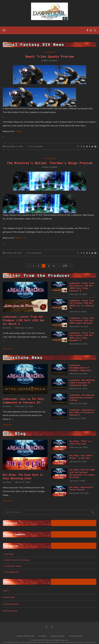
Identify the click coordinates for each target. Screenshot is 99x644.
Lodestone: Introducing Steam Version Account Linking (82, 397)
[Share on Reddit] (92, 146)
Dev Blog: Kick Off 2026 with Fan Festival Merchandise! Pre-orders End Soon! (82, 473)
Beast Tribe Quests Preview (50, 56)
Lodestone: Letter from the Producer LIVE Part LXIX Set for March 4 (24, 320)
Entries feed (9, 597)
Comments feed (11, 604)
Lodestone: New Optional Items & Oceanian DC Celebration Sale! (82, 383)
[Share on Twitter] (84, 146)
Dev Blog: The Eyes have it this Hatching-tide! (23, 476)
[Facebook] (87, 30)
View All (8, 349)
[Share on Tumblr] (90, 146)
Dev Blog (9, 554)
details (18, 131)
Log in (6, 590)
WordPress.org (10, 611)
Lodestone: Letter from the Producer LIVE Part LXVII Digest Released (82, 320)
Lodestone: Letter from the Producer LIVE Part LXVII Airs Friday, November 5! (82, 337)
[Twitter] (91, 30)
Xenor (55, 61)
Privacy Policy (58, 636)
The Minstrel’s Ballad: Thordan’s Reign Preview (50, 163)
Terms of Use (75, 636)
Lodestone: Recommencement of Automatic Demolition (80, 368)
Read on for (20, 238)
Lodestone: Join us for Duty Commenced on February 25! (23, 401)
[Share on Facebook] (81, 146)
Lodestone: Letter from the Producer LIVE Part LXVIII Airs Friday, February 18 (82, 287)
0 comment (36, 146)
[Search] (95, 30)
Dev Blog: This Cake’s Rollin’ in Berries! (81, 457)
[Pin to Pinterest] (87, 146)
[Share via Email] (95, 146)
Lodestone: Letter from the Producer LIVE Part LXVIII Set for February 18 (82, 304)
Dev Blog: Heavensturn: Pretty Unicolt (82, 488)
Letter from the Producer (17, 560)
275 (65, 266)
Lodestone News (13, 566)
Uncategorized (12, 572)
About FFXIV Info (26, 636)
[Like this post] (78, 146)
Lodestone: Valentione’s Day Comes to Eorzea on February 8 (82, 412)
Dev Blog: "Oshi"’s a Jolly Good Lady (80, 442)
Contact (42, 636)
